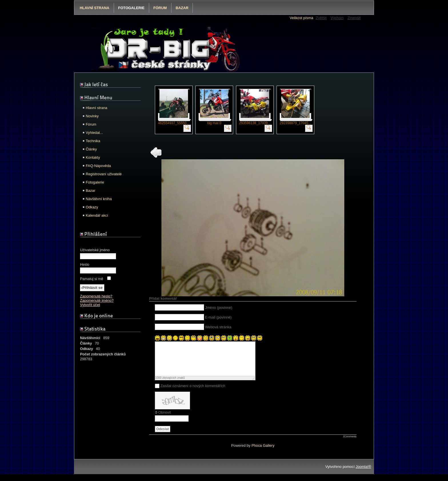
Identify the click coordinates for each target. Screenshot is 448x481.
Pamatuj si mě (92, 279)
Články (91, 149)
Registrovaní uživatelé (104, 174)
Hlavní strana (95, 8)
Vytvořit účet (90, 305)
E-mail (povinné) (218, 317)
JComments (350, 443)
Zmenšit (354, 18)
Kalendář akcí (97, 215)
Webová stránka (218, 327)
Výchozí (337, 18)
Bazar (182, 8)
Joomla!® (363, 473)
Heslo (85, 264)
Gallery (269, 452)
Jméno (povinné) (218, 308)
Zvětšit (321, 18)
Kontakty (93, 157)
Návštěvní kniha (99, 199)
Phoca (257, 452)
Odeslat (163, 436)
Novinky (92, 116)
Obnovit (165, 419)
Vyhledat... (94, 133)
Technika (93, 141)
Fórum (160, 8)
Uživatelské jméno (95, 250)
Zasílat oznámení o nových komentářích (193, 393)
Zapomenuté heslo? (96, 296)
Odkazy (92, 207)
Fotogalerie (131, 8)
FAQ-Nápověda (98, 166)
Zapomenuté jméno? (97, 300)
